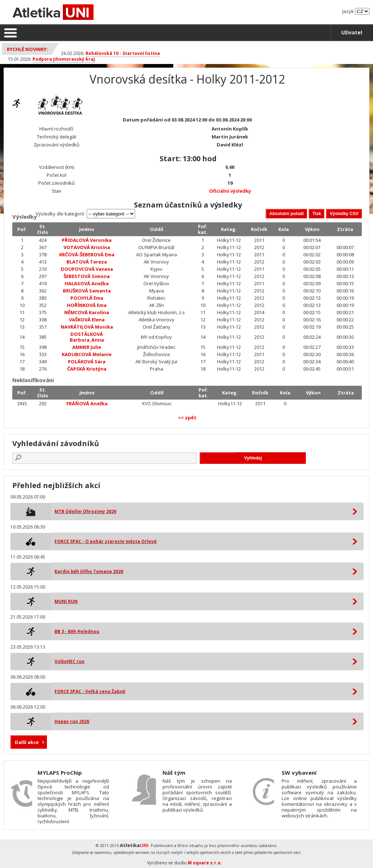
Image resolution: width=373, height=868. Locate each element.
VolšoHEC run (70, 661)
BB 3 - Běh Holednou (77, 631)
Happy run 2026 (72, 721)
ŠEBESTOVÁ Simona (87, 276)
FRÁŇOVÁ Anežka (87, 403)
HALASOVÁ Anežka (87, 283)
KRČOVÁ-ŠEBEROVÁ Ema (87, 255)
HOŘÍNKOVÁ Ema (87, 305)
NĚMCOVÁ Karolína (87, 312)
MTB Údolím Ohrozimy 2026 (85, 511)
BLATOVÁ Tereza (87, 262)
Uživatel (352, 32)
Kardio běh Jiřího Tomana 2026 (89, 571)
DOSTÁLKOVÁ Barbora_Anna (87, 337)
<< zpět (187, 418)
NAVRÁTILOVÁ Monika (87, 327)
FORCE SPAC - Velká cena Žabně (90, 691)
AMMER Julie (87, 347)
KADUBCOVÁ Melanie (87, 354)
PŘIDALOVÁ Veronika (87, 240)
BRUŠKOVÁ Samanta (87, 291)
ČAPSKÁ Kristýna (87, 369)
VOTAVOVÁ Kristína (87, 247)
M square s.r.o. (205, 863)
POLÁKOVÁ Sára (87, 362)
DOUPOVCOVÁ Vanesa (87, 269)
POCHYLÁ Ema (87, 298)
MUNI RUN (66, 601)
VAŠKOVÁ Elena (87, 320)
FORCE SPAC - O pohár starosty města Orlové (106, 541)
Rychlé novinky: (27, 49)
